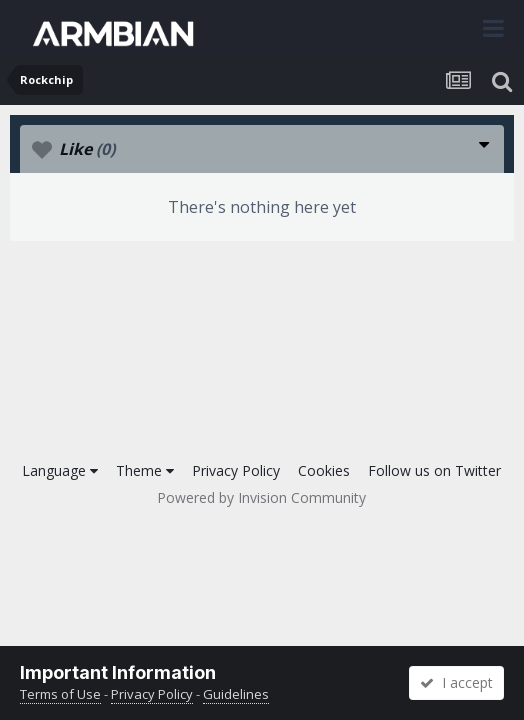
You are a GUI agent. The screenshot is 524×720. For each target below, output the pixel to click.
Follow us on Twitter (434, 470)
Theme (145, 470)
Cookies (324, 470)
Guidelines (236, 694)
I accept (456, 682)
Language (60, 470)
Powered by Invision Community (261, 497)
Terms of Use (60, 694)
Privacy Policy (236, 470)
